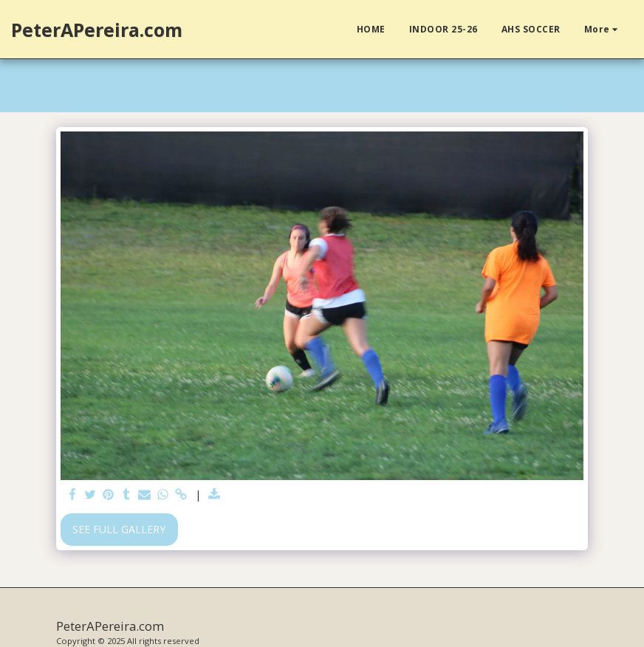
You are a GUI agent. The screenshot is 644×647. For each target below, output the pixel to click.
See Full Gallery (119, 529)
